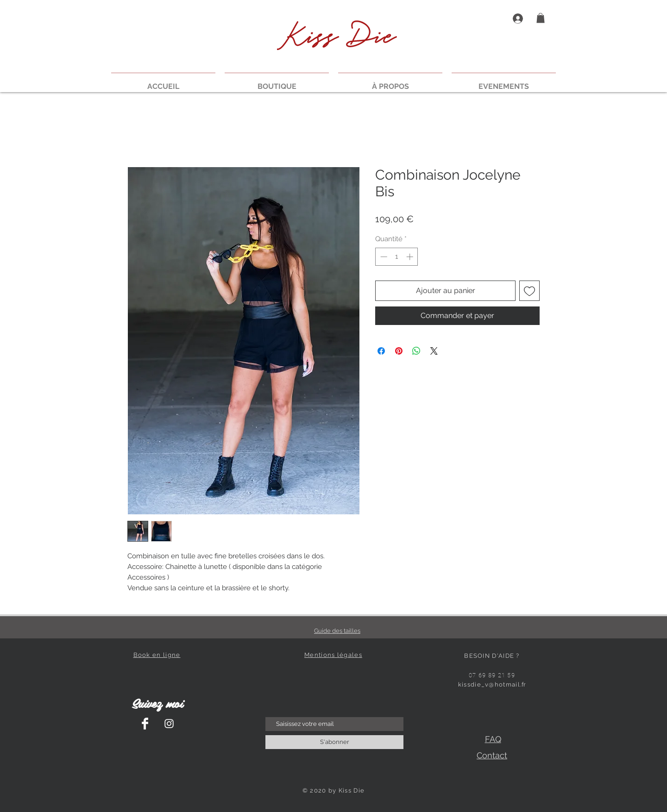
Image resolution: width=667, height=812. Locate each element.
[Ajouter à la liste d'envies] (529, 291)
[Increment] (411, 257)
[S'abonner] (334, 742)
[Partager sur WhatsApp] (416, 351)
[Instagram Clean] (169, 724)
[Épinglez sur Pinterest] (399, 351)
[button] (541, 18)
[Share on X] (434, 351)
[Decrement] (383, 257)
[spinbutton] (397, 257)
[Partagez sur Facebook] (381, 351)
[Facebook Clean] (145, 724)
